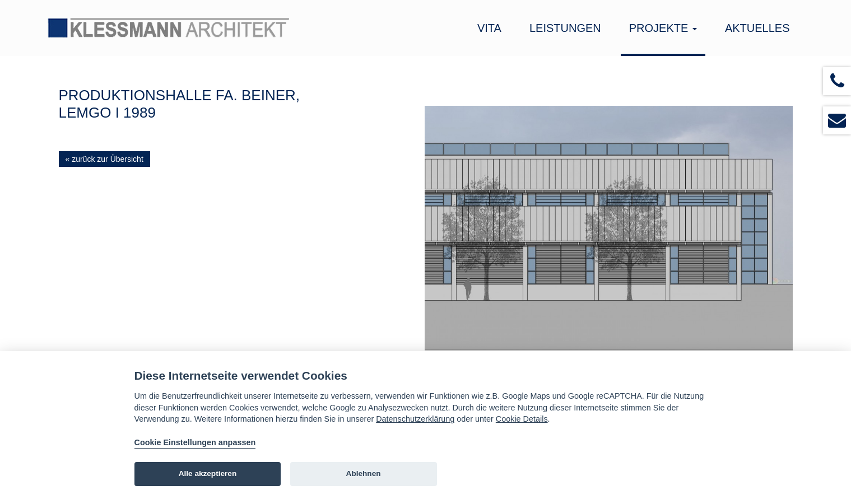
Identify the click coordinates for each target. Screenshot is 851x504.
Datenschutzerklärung (415, 419)
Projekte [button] (663, 28)
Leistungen (565, 28)
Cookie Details (522, 419)
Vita (489, 28)
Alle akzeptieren (208, 473)
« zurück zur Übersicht (104, 159)
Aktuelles (757, 28)
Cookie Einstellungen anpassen (195, 442)
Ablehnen (364, 473)
